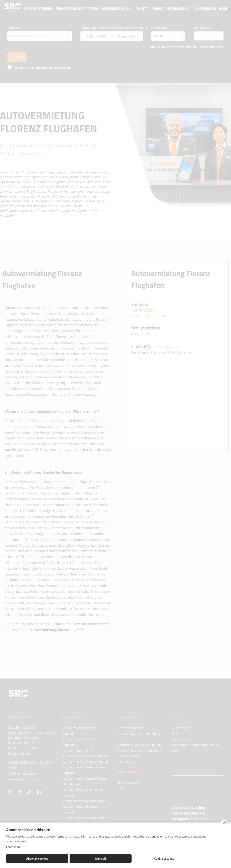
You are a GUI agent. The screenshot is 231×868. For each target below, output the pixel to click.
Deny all (72, 858)
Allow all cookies (28, 858)
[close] (224, 823)
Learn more (14, 847)
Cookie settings (116, 858)
